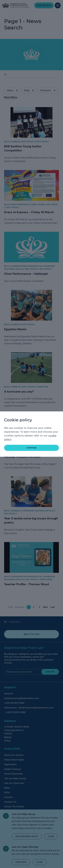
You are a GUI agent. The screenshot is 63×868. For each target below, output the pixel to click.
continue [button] (31, 448)
